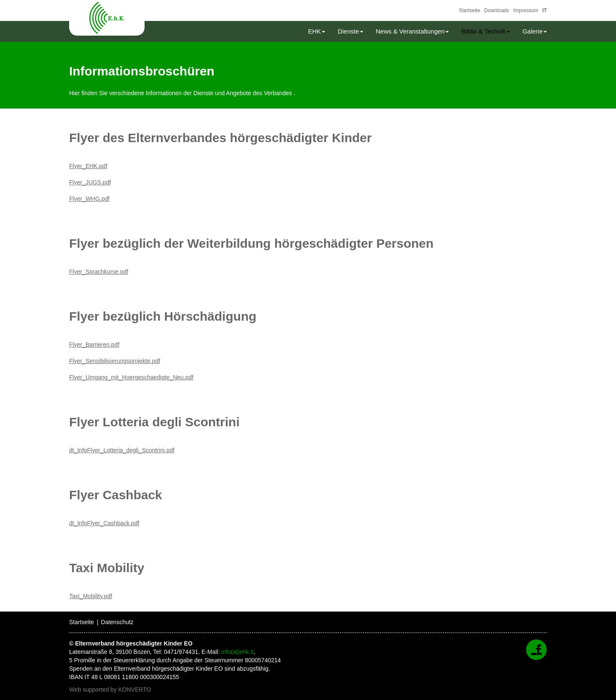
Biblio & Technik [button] (486, 31)
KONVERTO (135, 690)
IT (545, 10)
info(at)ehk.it (237, 652)
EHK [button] (317, 31)
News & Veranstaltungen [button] (412, 31)
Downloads (497, 10)
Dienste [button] (351, 31)
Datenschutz (117, 622)
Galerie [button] (535, 31)
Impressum (526, 10)
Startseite (470, 10)
